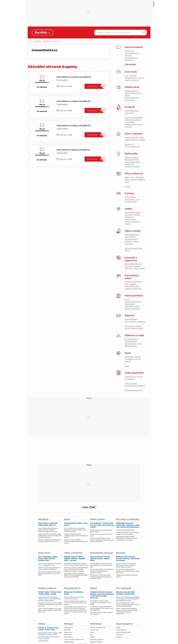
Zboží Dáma (68, 635)
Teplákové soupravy (96, 642)
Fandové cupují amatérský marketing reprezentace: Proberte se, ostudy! (76, 536)
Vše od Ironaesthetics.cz (42, 81)
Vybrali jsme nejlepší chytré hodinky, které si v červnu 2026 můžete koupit (76, 564)
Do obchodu (42, 87)
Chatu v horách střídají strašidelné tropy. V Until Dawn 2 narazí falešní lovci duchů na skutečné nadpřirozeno (127, 611)
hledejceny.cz (68, 627)
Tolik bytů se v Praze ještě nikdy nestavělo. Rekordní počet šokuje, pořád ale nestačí (101, 577)
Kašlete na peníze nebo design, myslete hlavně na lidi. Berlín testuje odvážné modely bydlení (50, 599)
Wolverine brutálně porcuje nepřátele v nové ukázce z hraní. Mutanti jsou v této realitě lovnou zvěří (128, 599)
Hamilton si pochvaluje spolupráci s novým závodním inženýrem (49, 568)
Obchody (46, 41)
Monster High (95, 630)
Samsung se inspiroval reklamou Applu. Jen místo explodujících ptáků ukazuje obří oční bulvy (76, 575)
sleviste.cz (38, 41)
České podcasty (121, 630)
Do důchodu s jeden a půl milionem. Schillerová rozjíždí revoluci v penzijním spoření (102, 571)
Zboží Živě (67, 630)
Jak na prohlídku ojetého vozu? (74, 639)
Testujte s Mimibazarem (98, 627)
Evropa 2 (119, 637)
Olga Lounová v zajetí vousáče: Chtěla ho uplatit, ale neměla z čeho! (50, 634)
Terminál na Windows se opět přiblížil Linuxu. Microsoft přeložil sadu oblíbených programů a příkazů (76, 569)
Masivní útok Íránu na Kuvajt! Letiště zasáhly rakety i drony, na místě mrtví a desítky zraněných (50, 536)
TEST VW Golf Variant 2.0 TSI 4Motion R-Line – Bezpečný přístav (50, 564)
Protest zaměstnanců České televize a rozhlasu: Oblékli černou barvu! (50, 541)
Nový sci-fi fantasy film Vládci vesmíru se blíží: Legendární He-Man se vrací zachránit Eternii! (128, 605)
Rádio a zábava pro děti (123, 632)
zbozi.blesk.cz (68, 637)
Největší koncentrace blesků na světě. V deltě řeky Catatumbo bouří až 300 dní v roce (50, 605)
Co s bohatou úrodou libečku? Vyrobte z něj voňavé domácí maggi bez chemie (128, 571)
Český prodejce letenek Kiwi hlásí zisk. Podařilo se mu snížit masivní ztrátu (101, 565)
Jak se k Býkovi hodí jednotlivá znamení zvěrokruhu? (74, 598)
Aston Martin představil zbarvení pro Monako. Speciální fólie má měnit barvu (50, 573)
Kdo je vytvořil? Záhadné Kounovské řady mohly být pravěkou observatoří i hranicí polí (50, 610)
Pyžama (93, 637)
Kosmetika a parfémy (97, 639)
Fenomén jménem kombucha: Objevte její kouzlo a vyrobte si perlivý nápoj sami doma (126, 565)
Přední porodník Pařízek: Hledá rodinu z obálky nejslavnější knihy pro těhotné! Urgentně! (102, 540)
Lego (92, 635)
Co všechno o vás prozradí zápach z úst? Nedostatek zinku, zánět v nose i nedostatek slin (102, 608)
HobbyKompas (69, 642)
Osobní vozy (68, 632)
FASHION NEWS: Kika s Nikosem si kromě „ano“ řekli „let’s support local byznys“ (76, 603)
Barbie (92, 632)
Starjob (118, 627)
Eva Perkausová (43, 641)
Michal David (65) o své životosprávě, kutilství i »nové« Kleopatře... (128, 533)
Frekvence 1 (120, 635)
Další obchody (130, 64)
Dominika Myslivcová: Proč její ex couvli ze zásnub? (49, 638)
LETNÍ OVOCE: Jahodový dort (125, 530)
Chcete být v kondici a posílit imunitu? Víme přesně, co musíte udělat (101, 603)
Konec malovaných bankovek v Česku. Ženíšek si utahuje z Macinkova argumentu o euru (48, 530)
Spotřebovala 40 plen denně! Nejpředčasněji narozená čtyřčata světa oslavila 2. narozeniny (126, 538)
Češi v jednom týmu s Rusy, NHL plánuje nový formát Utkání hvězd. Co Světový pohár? (75, 530)
